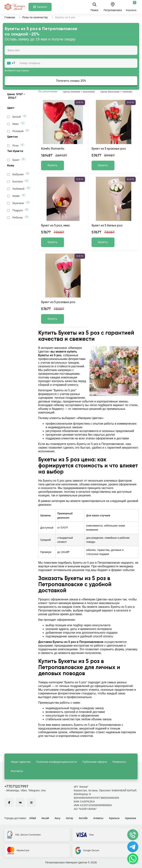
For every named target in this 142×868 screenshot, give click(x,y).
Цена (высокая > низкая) (116, 92)
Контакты (17, 771)
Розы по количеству (35, 17)
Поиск (94, 7)
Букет (16, 160)
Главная (10, 17)
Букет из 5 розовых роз (58, 302)
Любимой (19, 188)
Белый (17, 116)
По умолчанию (48, 92)
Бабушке (19, 174)
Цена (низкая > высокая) (79, 92)
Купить (53, 165)
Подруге (18, 210)
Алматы (98, 818)
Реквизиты (119, 762)
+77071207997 (16, 787)
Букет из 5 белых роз (107, 226)
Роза (16, 145)
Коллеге (18, 181)
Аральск (114, 818)
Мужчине (19, 203)
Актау (70, 818)
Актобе (83, 818)
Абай (33, 818)
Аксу (58, 818)
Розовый (18, 131)
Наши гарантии (21, 762)
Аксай (45, 818)
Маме (17, 196)
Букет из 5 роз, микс (55, 226)
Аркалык (131, 818)
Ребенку (18, 217)
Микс (16, 124)
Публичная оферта (95, 762)
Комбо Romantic (53, 149)
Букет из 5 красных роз (109, 149)
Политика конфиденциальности (56, 762)
